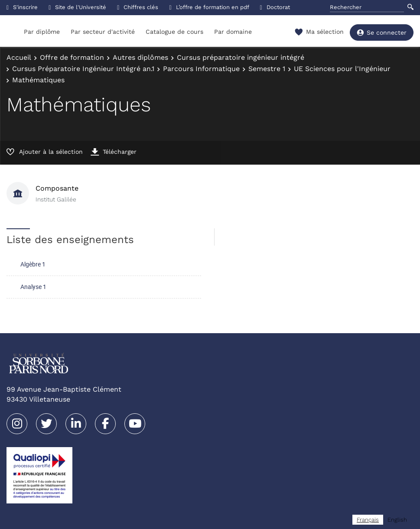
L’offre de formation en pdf (209, 7)
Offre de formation (72, 57)
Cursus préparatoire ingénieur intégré (241, 57)
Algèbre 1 (33, 264)
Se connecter (382, 32)
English (397, 520)
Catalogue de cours (174, 32)
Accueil (19, 57)
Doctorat (275, 7)
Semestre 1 (267, 69)
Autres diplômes (140, 57)
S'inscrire (22, 7)
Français (368, 520)
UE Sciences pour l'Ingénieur (342, 69)
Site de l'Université (77, 7)
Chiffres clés (138, 7)
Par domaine (233, 32)
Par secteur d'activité (103, 32)
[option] (397, 520)
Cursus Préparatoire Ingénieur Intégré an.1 (83, 69)
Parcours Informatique (201, 69)
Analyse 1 (33, 287)
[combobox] (368, 520)
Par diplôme (42, 32)
